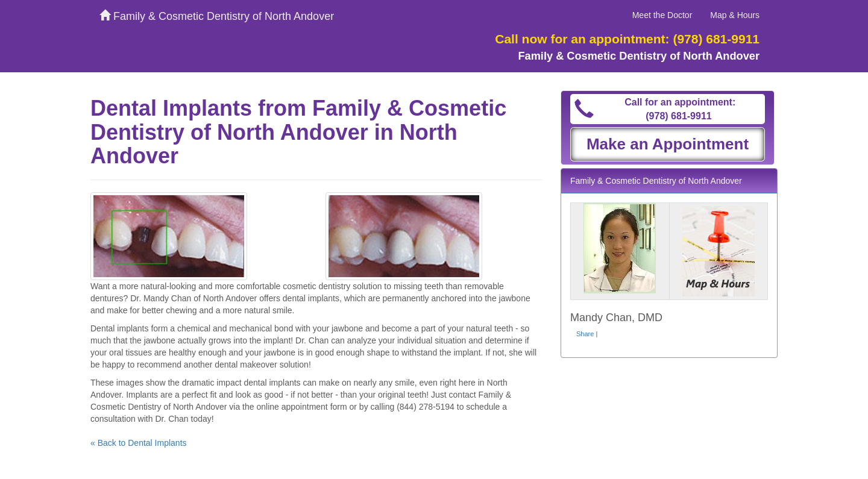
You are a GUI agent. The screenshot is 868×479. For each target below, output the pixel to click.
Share (585, 334)
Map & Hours (735, 15)
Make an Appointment (668, 144)
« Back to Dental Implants (139, 443)
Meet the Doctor (662, 15)
